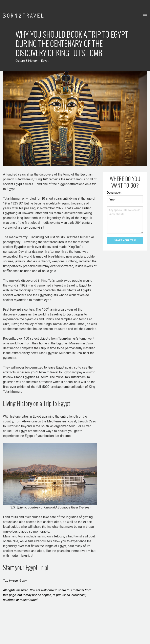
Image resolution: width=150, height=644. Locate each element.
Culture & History (27, 61)
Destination (114, 193)
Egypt (45, 61)
